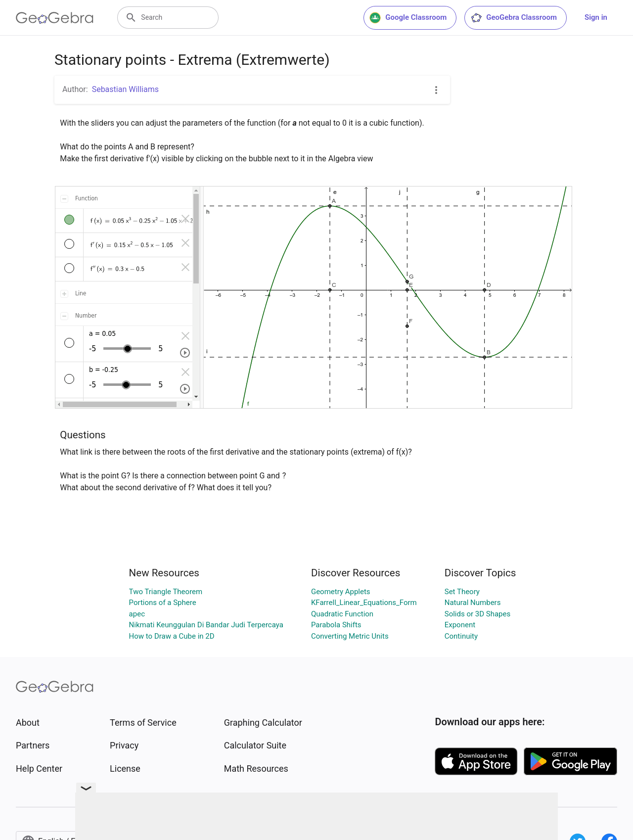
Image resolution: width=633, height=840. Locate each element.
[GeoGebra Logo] (55, 18)
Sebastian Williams (125, 89)
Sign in (596, 17)
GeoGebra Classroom (514, 18)
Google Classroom (408, 18)
